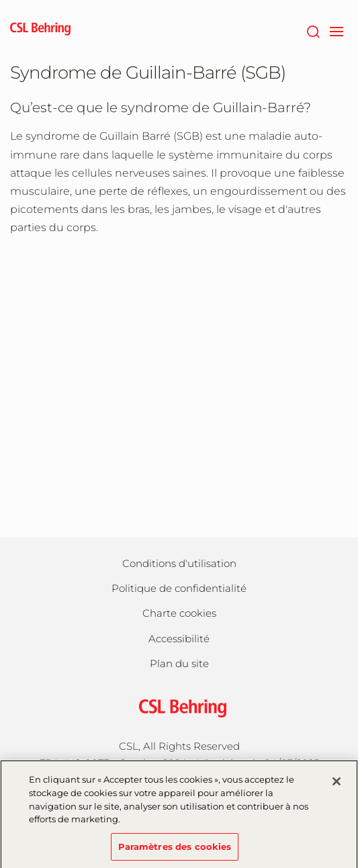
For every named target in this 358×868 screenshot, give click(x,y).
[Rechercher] (313, 30)
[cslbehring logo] (40, 30)
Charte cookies (179, 613)
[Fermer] (337, 786)
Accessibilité (179, 639)
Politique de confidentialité (179, 588)
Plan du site (179, 663)
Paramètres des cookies (175, 851)
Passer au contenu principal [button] (0, 0)
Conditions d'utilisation (179, 563)
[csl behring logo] (179, 707)
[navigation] (336, 30)
